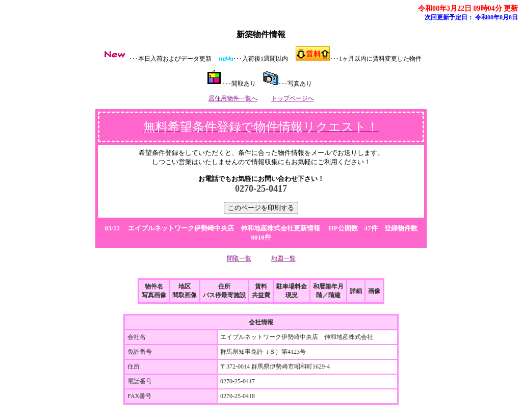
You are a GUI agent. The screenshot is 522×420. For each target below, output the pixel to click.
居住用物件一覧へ (233, 98)
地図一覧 (283, 258)
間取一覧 (239, 258)
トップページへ (293, 98)
